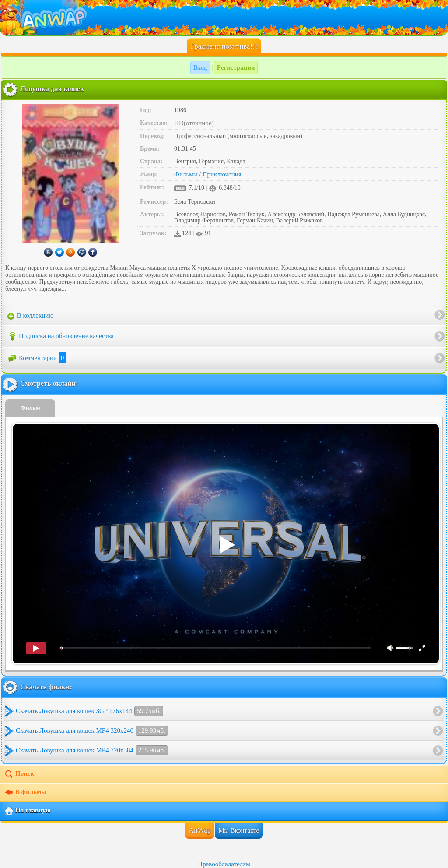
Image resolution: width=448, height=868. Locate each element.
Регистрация (236, 67)
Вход (200, 67)
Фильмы (186, 174)
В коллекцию (31, 316)
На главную (27, 811)
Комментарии (37, 358)
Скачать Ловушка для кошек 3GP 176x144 (89, 711)
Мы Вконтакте (239, 830)
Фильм (30, 408)
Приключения (222, 174)
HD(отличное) (194, 123)
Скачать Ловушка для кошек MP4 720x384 (92, 750)
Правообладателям (224, 864)
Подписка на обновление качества (61, 336)
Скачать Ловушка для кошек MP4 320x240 (92, 731)
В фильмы (25, 793)
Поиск (19, 774)
